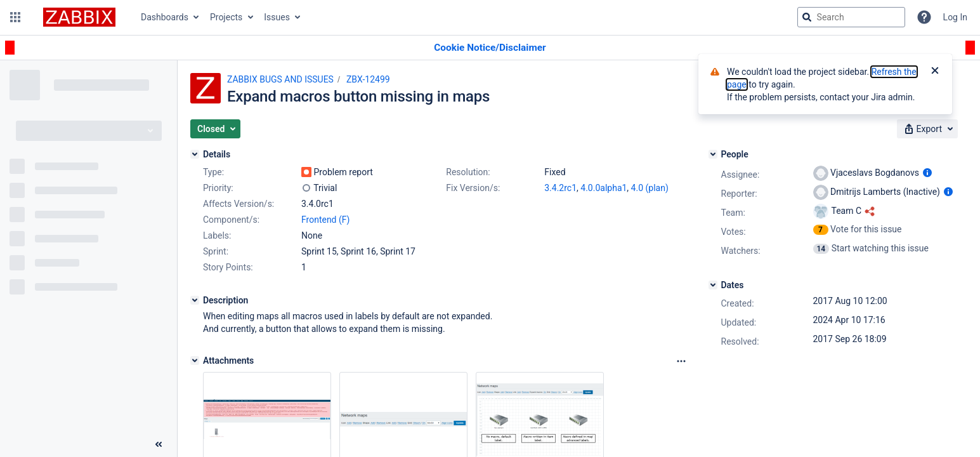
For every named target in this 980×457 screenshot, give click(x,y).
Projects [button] (226, 17)
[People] (713, 154)
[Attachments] (195, 361)
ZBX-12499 (368, 79)
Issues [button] (277, 17)
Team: (733, 213)
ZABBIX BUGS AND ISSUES (280, 79)
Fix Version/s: (473, 188)
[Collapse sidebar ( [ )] (159, 444)
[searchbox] (851, 17)
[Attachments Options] (681, 361)
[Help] (924, 17)
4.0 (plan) (650, 188)
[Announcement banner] (490, 48)
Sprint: (216, 251)
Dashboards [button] (165, 17)
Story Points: (228, 267)
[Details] (195, 154)
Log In (955, 17)
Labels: (217, 235)
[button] (15, 17)
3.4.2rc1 (560, 188)
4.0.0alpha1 (604, 188)
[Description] (195, 300)
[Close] (935, 72)
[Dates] (713, 285)
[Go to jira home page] (79, 17)
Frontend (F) (325, 220)
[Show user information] (927, 173)
